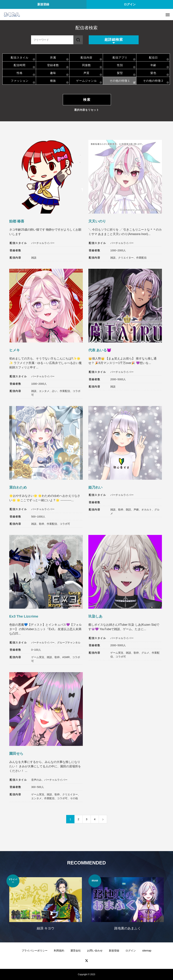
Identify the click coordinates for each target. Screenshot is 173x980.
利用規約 (59, 951)
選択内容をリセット (87, 110)
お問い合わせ (95, 951)
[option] (46, 905)
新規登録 (43, 4)
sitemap (147, 951)
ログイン (130, 4)
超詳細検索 (114, 40)
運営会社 (76, 951)
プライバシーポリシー (35, 951)
